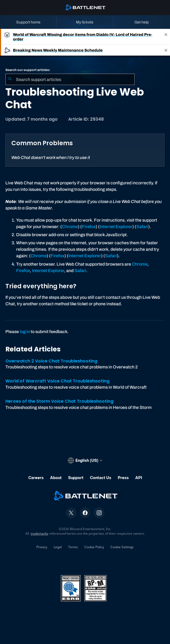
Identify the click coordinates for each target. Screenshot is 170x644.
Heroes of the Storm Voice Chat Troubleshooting (59, 401)
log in (25, 332)
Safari (142, 227)
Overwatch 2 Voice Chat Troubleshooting (51, 361)
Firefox (89, 227)
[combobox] (70, 79)
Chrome (70, 227)
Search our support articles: (28, 70)
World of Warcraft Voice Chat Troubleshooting (57, 381)
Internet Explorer (116, 227)
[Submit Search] (10, 79)
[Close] (166, 37)
